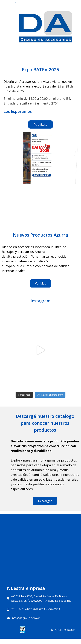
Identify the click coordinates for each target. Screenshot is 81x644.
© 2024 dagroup (63, 625)
